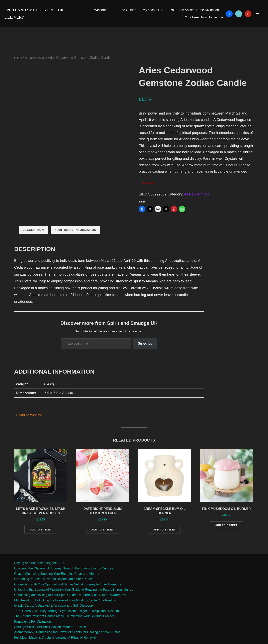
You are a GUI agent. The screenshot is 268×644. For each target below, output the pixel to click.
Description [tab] (33, 230)
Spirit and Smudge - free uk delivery (39, 14)
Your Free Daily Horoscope (204, 17)
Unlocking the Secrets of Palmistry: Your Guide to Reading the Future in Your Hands (74, 598)
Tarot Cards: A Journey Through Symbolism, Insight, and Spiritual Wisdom (67, 619)
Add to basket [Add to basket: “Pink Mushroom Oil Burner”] (226, 533)
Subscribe (145, 344)
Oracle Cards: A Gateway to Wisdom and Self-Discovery (54, 614)
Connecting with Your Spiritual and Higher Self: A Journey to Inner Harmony (68, 592)
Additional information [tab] (75, 230)
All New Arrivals (37, 58)
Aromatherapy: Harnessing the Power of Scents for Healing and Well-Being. (68, 640)
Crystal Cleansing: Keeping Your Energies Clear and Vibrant (57, 582)
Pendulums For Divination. (33, 630)
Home (19, 58)
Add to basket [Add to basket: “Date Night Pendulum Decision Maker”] (103, 533)
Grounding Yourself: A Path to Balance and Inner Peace (53, 587)
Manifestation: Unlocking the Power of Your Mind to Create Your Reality (65, 608)
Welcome (103, 10)
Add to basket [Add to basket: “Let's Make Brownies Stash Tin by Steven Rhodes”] (41, 538)
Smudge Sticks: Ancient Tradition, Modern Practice (50, 635)
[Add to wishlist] (61, 456)
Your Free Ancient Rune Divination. (195, 10)
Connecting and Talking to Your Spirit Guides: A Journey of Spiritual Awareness (70, 603)
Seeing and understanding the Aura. (40, 571)
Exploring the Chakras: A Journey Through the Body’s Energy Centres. (64, 576)
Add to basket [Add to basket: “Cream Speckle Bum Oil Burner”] (164, 533)
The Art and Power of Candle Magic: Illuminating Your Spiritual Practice (64, 624)
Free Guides (127, 10)
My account (153, 10)
